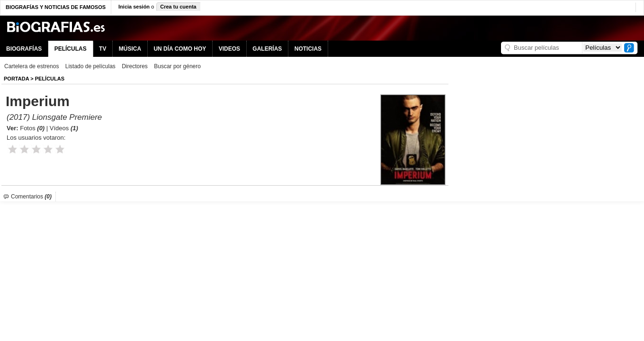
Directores (135, 66)
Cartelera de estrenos (31, 66)
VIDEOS (229, 49)
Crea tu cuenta (178, 7)
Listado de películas (90, 66)
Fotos (32, 128)
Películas (50, 79)
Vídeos (64, 128)
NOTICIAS (308, 49)
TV (103, 49)
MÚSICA (130, 49)
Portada (16, 79)
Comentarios (31, 197)
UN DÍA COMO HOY (180, 49)
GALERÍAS (267, 49)
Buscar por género (177, 66)
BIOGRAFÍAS (24, 49)
